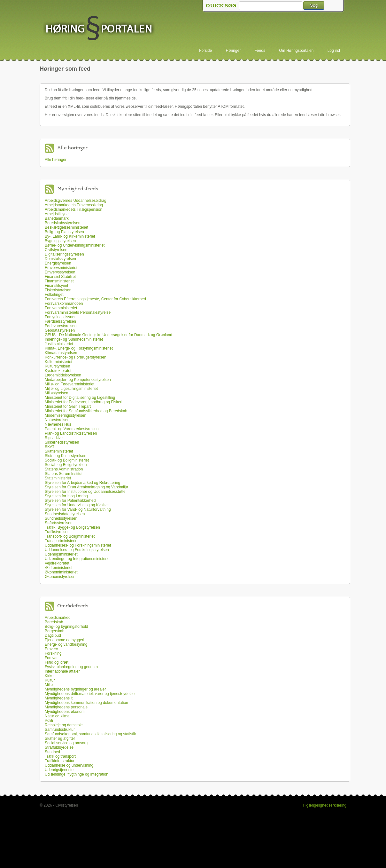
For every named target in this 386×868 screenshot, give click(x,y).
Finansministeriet (59, 281)
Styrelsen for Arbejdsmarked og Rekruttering (82, 483)
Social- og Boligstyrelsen (66, 465)
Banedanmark (57, 218)
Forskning (53, 653)
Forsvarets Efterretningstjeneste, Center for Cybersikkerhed (95, 299)
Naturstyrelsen (57, 420)
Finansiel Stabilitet (60, 277)
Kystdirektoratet (58, 371)
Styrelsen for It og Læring (66, 496)
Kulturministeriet (58, 362)
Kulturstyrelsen (57, 366)
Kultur (50, 680)
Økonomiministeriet (61, 572)
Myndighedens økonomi (65, 712)
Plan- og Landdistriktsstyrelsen (71, 433)
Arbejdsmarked (58, 618)
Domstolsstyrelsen (60, 259)
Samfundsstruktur (60, 730)
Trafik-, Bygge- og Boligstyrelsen (72, 527)
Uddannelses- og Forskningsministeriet (78, 545)
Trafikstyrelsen (57, 532)
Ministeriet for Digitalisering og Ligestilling (80, 398)
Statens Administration (64, 469)
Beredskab (54, 622)
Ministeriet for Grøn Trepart (68, 406)
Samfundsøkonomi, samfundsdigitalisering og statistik (90, 734)
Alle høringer (56, 160)
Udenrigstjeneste (59, 770)
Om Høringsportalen (296, 51)
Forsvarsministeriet (61, 308)
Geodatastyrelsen (60, 330)
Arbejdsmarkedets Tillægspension (73, 209)
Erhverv (51, 649)
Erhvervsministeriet (61, 268)
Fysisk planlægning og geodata (71, 667)
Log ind (334, 51)
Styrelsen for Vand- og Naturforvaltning (78, 509)
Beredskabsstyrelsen (62, 223)
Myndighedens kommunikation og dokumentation (86, 703)
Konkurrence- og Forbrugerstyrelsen (76, 357)
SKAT (50, 447)
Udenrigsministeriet (61, 554)
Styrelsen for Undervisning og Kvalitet (77, 505)
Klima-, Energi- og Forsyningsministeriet (79, 348)
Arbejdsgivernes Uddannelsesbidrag (76, 201)
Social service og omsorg (66, 743)
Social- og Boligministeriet (67, 460)
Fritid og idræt (57, 662)
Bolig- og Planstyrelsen (64, 232)
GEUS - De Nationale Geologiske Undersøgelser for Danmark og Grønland (108, 335)
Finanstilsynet (56, 286)
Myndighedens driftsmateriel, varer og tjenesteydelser (90, 694)
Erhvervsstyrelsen (60, 272)
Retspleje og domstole (64, 725)
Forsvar (51, 658)
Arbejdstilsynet (57, 214)
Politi (49, 721)
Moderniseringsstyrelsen (66, 415)
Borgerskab (54, 631)
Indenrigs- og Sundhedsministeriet (74, 339)
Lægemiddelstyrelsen (63, 375)
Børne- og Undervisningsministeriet (75, 245)
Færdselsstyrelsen (60, 321)
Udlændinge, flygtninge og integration (77, 774)
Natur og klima (57, 716)
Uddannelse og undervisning (69, 765)
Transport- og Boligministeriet (70, 536)
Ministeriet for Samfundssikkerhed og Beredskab (86, 411)
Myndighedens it (59, 698)
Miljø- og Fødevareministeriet (69, 384)
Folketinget (54, 295)
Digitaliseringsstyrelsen (64, 254)
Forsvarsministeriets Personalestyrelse (78, 312)
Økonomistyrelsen (60, 577)
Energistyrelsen (58, 263)
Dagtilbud (53, 635)
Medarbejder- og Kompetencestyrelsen (78, 380)
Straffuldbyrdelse (59, 747)
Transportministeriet (62, 541)
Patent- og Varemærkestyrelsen (72, 429)
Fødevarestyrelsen (61, 326)
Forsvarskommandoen (64, 304)
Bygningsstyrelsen (60, 241)
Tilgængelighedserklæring (324, 805)
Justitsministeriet (59, 344)
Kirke (49, 676)
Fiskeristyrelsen (58, 290)
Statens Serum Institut (64, 474)
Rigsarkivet (54, 438)
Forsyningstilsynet (60, 317)
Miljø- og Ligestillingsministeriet (71, 389)
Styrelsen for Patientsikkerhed (70, 501)
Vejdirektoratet (57, 563)
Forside (205, 51)
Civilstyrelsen (56, 250)
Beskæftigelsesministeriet (66, 227)
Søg (314, 5)
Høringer (233, 51)
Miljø (49, 685)
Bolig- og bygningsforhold (66, 627)
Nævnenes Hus (58, 424)
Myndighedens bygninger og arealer (75, 689)
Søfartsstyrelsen (59, 523)
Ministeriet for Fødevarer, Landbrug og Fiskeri (84, 402)
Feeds (260, 51)
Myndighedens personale (66, 707)
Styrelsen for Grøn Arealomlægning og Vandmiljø (86, 487)
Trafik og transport (60, 756)
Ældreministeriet (59, 568)
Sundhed (52, 752)
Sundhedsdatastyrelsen (65, 514)
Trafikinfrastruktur (60, 761)
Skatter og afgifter (60, 738)
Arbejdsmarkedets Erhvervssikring (74, 205)
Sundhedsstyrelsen (61, 518)
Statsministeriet (58, 478)
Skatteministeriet (59, 451)
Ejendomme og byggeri (64, 640)
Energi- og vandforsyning (66, 644)
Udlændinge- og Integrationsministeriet (78, 559)
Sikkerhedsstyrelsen (62, 442)
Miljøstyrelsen (56, 393)
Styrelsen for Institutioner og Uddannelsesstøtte (85, 492)
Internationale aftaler (62, 671)
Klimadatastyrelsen (61, 353)
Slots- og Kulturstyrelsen (66, 456)
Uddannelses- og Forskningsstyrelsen (77, 550)
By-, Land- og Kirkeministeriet (70, 236)
